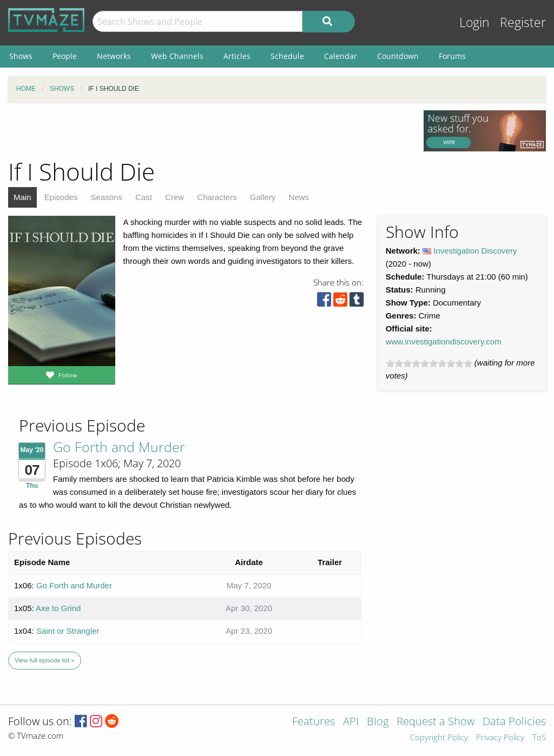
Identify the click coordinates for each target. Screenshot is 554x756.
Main (22, 197)
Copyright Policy (439, 738)
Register (523, 22)
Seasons (107, 197)
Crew (174, 197)
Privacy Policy (500, 738)
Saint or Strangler (68, 631)
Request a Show (436, 722)
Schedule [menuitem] (287, 56)
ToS (539, 738)
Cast (144, 197)
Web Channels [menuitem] (177, 56)
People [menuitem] (65, 56)
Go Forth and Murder (119, 447)
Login (474, 22)
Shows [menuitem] (21, 56)
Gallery (263, 197)
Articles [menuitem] (237, 56)
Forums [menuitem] (452, 56)
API (351, 722)
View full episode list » (44, 660)
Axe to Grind (58, 608)
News (299, 197)
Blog (378, 722)
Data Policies (514, 722)
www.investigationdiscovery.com (444, 341)
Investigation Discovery (475, 251)
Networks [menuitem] (114, 56)
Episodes (61, 197)
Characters (217, 197)
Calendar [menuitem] (341, 56)
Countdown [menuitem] (398, 56)
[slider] (429, 363)
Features (314, 722)
